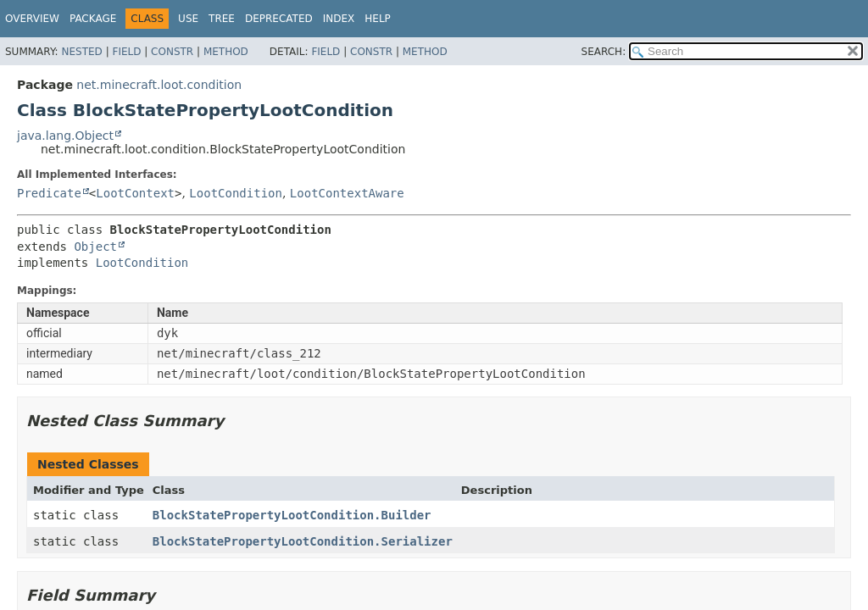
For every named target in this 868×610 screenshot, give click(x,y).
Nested (81, 52)
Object (95, 247)
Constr (172, 52)
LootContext (135, 193)
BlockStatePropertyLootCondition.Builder (292, 515)
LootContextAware (347, 193)
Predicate (49, 193)
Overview (32, 19)
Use (188, 19)
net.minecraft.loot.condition (159, 85)
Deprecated (279, 19)
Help (378, 19)
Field (126, 52)
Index (339, 19)
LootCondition (236, 193)
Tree (222, 19)
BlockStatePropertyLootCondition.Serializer (303, 541)
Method (226, 52)
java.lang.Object (65, 136)
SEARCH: (604, 52)
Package (93, 19)
